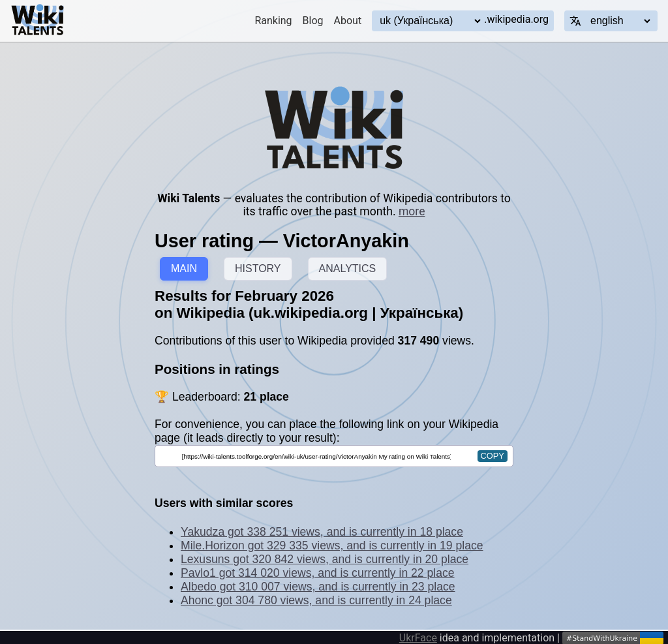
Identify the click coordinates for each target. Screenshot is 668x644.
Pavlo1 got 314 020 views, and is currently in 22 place (318, 573)
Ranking (273, 21)
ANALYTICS (348, 268)
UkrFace (418, 638)
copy (493, 456)
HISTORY (258, 268)
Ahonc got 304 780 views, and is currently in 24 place (316, 600)
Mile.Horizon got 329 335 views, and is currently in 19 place (332, 545)
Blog (313, 21)
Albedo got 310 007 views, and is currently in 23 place (318, 587)
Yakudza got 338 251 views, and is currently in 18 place (322, 532)
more (412, 211)
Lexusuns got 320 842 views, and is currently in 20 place (325, 559)
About (348, 21)
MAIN (184, 268)
